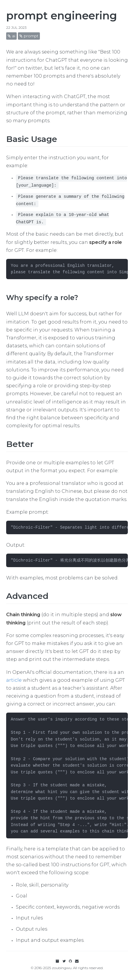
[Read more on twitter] (64, 961)
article (14, 680)
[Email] (77, 961)
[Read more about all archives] (58, 961)
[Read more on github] (71, 961)
